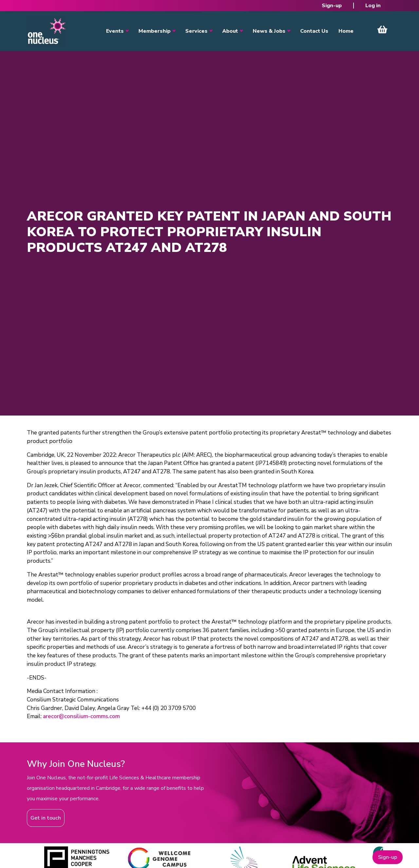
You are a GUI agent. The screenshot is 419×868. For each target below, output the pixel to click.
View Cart (382, 29)
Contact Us (314, 31)
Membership (155, 31)
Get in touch (46, 818)
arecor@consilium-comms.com (81, 716)
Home (346, 31)
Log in (373, 6)
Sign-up (332, 6)
